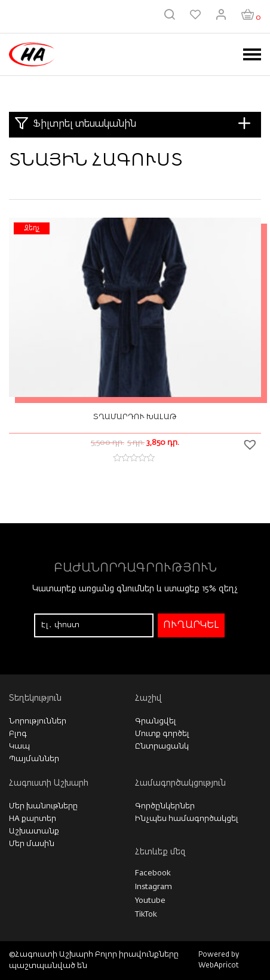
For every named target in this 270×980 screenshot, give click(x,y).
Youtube (150, 901)
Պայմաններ (34, 759)
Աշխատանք (34, 831)
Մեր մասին (32, 844)
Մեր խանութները (43, 806)
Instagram (154, 887)
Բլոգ (18, 734)
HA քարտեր (33, 819)
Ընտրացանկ (162, 747)
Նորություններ (38, 721)
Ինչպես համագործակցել (187, 819)
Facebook (153, 873)
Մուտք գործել (162, 734)
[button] (251, 445)
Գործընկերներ (165, 806)
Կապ (19, 747)
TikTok (146, 915)
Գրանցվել (156, 721)
